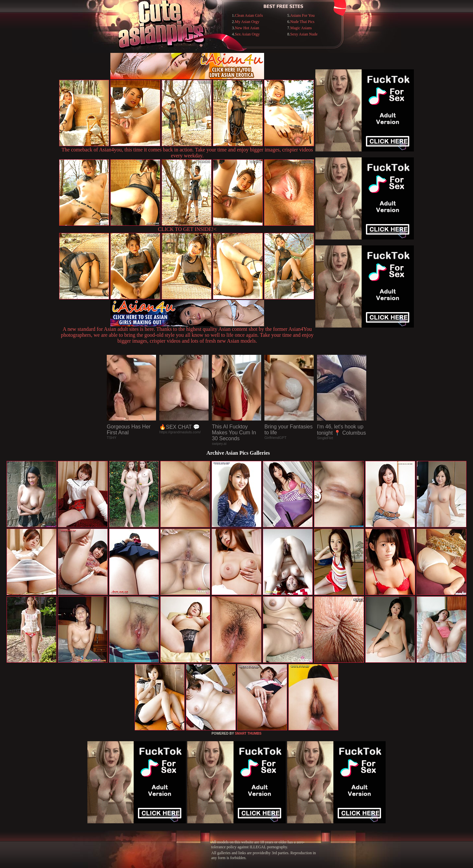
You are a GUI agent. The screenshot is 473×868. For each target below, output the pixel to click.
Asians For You (303, 15)
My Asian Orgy (247, 22)
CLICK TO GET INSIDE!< (187, 229)
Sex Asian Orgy (247, 34)
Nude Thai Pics (303, 22)
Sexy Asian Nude (304, 34)
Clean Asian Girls (249, 15)
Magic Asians (301, 28)
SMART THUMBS (248, 733)
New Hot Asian (247, 28)
